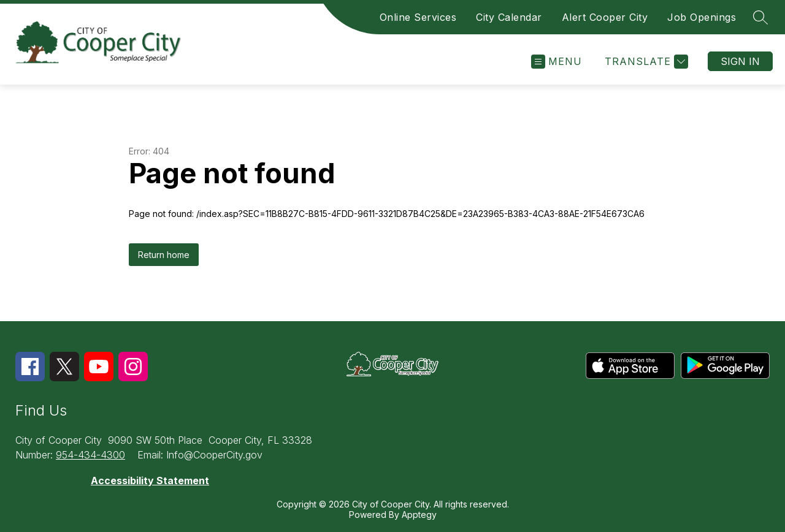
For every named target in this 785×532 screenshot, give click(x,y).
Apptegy (419, 515)
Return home (164, 255)
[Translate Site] (645, 62)
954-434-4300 (90, 455)
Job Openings (702, 17)
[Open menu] (557, 62)
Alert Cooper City (605, 17)
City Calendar (509, 17)
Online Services (418, 17)
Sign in (740, 61)
